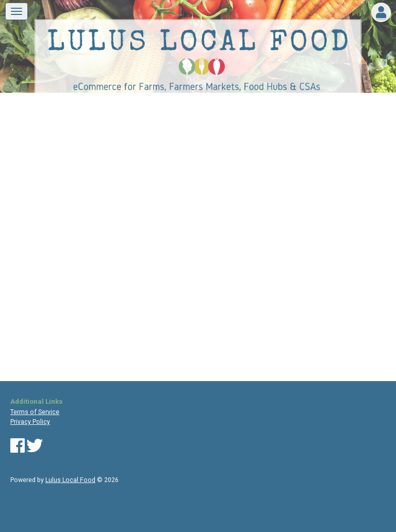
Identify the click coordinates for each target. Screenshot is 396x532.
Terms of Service (35, 412)
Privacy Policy (30, 422)
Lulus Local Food (70, 480)
